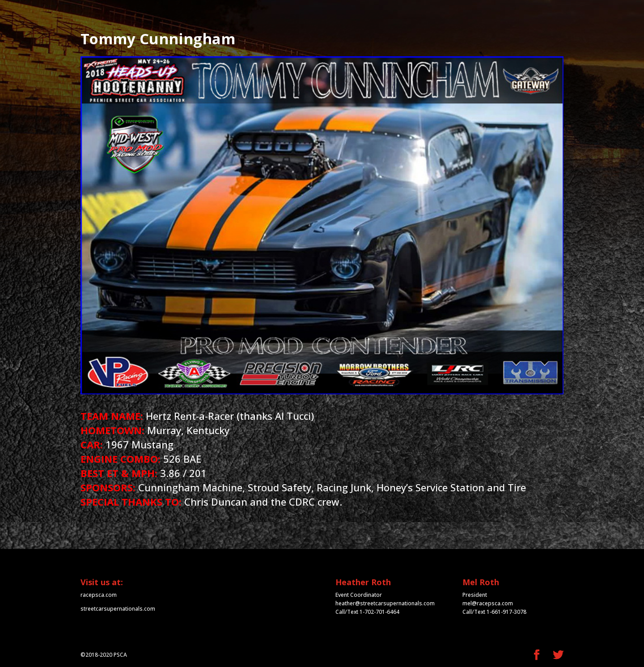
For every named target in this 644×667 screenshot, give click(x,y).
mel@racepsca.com (488, 603)
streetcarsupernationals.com (118, 609)
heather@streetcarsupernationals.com (385, 603)
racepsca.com (99, 595)
